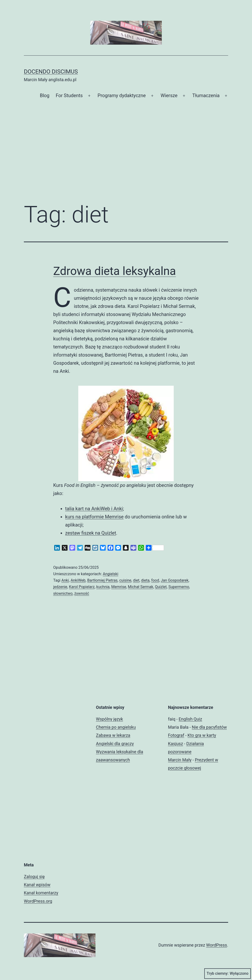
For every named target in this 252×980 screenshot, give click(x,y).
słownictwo (63, 593)
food (155, 580)
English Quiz (190, 719)
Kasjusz (176, 744)
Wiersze (169, 95)
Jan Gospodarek (175, 580)
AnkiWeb (78, 580)
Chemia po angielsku (116, 727)
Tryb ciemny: (228, 974)
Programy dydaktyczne (122, 95)
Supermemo (179, 587)
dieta (145, 580)
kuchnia (103, 587)
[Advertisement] (126, 159)
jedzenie (60, 587)
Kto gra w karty (202, 735)
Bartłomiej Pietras (102, 580)
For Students (69, 95)
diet (136, 580)
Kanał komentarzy (41, 893)
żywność (82, 593)
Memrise (119, 587)
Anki (65, 580)
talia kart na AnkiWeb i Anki (94, 509)
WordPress (217, 945)
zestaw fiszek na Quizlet (91, 533)
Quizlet (161, 587)
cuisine (125, 580)
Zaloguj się (34, 877)
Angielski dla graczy (115, 744)
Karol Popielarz (82, 587)
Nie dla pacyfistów (209, 727)
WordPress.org (38, 901)
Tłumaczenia (206, 95)
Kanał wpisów (37, 885)
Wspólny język (109, 719)
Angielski (111, 574)
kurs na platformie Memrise (94, 517)
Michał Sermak (141, 587)
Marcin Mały (180, 760)
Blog (45, 95)
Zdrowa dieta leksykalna (115, 271)
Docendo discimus (51, 72)
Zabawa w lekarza (113, 735)
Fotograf (176, 735)
